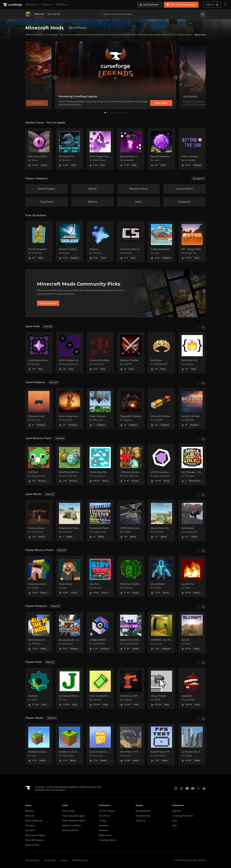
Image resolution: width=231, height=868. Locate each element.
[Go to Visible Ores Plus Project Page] (100, 465)
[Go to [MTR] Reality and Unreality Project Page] (131, 520)
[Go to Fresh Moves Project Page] (70, 576)
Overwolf (177, 811)
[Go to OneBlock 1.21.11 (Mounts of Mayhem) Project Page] (70, 744)
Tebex (175, 821)
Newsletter (104, 826)
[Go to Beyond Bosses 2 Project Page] (131, 149)
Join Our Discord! (107, 811)
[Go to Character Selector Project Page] (131, 242)
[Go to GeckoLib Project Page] (39, 688)
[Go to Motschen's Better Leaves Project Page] (131, 576)
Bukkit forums (105, 835)
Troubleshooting (143, 816)
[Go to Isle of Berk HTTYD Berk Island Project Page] (131, 744)
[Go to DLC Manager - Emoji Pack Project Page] (192, 465)
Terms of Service (32, 860)
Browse (32, 5)
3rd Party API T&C (70, 830)
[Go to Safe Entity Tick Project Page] (192, 353)
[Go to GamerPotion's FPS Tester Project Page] (161, 744)
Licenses (64, 860)
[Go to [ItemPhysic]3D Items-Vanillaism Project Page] (70, 465)
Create (47, 5)
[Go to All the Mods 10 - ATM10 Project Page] (39, 632)
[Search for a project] (151, 14)
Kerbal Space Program (35, 835)
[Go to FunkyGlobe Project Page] (192, 520)
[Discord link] (193, 788)
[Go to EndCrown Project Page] (161, 353)
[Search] (203, 14)
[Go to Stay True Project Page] (100, 576)
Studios (62, 5)
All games (30, 811)
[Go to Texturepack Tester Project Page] (100, 520)
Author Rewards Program (74, 821)
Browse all (199, 179)
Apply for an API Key (72, 826)
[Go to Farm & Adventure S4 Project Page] (70, 409)
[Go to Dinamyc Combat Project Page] (131, 353)
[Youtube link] (187, 788)
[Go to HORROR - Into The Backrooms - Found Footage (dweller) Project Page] (161, 632)
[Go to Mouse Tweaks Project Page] (161, 688)
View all (48, 326)
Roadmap (103, 830)
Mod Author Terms (80, 860)
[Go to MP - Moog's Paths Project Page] (192, 242)
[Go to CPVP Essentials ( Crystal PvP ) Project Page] (161, 465)
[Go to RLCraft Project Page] (192, 632)
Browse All (54, 14)
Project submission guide (73, 816)
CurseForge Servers (108, 840)
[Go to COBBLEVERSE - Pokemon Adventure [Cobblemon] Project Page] (100, 632)
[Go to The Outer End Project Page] (70, 149)
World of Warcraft (34, 821)
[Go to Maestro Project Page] (100, 242)
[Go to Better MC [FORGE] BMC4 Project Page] (131, 632)
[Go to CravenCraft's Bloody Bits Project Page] (100, 353)
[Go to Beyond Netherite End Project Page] (161, 149)
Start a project (69, 811)
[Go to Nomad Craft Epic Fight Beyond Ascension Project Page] (192, 409)
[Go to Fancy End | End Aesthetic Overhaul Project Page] (39, 149)
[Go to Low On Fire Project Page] (192, 576)
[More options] (225, 5)
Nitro (175, 826)
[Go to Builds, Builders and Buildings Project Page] (70, 353)
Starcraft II (30, 830)
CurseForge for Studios (183, 816)
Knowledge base (143, 811)
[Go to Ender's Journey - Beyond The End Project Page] (192, 149)
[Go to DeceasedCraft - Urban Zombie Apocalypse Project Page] (70, 632)
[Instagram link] (176, 788)
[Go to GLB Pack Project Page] (39, 465)
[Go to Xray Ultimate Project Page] (161, 576)
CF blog (102, 821)
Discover (39, 14)
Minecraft (30, 816)
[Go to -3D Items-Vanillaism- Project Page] (131, 465)
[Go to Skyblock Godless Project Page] (70, 242)
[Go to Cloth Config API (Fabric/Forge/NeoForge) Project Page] (100, 688)
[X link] (198, 788)
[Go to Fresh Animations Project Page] (39, 576)
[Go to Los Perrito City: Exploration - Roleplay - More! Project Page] (192, 744)
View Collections (48, 303)
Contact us (141, 821)
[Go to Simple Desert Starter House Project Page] (70, 520)
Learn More (161, 103)
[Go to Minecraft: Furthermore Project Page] (161, 409)
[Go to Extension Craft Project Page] (39, 409)
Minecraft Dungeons (35, 840)
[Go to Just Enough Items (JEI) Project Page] (70, 688)
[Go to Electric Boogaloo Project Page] (39, 242)
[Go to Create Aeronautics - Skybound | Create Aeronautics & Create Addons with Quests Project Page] (161, 242)
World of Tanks (32, 845)
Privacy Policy (50, 860)
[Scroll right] (203, 327)
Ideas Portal (104, 816)
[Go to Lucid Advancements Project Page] (39, 353)
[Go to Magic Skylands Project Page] (100, 409)
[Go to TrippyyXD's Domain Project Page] (131, 409)
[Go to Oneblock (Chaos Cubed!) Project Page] (39, 744)
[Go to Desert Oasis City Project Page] (161, 520)
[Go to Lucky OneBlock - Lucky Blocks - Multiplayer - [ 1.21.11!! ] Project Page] (100, 744)
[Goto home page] (13, 5)
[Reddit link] (204, 788)
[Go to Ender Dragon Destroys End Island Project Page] (100, 149)
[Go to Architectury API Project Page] (131, 688)
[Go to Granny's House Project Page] (39, 520)
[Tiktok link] (181, 788)
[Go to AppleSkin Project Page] (192, 688)
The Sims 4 (30, 826)
